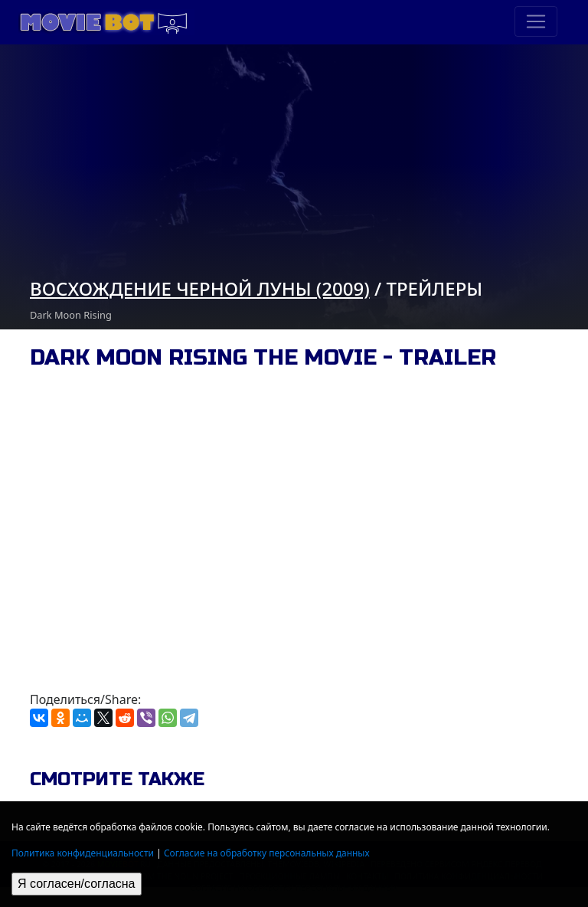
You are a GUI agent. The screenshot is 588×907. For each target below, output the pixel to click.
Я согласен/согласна (77, 884)
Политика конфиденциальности (83, 853)
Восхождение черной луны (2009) (200, 288)
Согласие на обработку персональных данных (267, 853)
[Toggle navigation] (536, 21)
